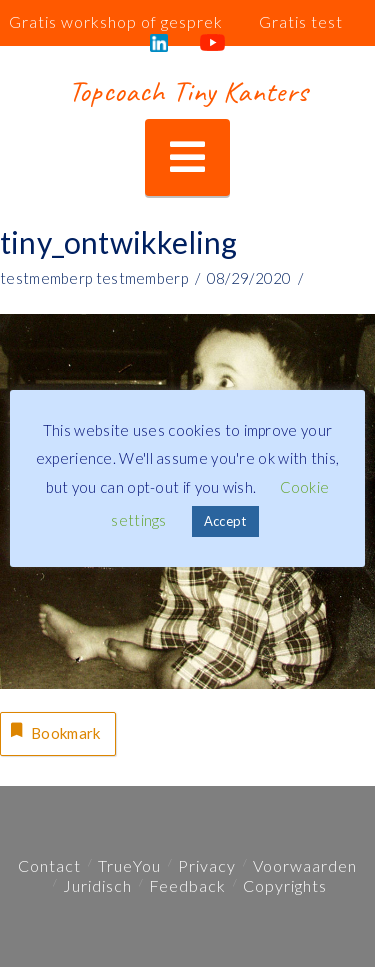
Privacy (207, 865)
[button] (187, 157)
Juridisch (97, 885)
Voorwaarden (305, 865)
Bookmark (54, 731)
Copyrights (285, 885)
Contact (49, 865)
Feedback (187, 885)
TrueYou (129, 865)
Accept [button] (225, 521)
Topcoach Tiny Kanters (187, 91)
